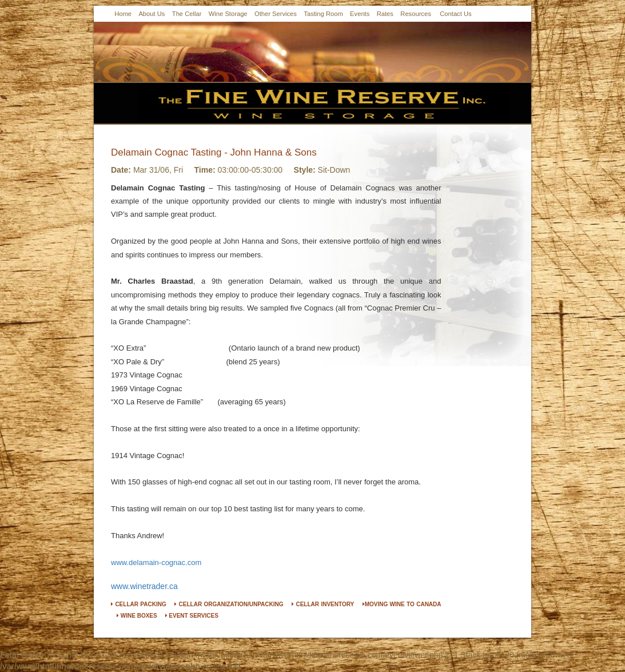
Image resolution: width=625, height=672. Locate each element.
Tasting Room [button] (323, 14)
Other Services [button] (276, 14)
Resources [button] (415, 14)
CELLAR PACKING (139, 604)
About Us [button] (152, 14)
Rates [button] (385, 14)
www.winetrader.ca (144, 586)
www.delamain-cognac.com (156, 562)
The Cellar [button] (187, 14)
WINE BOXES (137, 616)
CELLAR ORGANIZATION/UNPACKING (229, 604)
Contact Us (456, 14)
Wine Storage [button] (228, 14)
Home (123, 14)
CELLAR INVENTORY (323, 604)
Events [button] (360, 14)
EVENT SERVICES (192, 616)
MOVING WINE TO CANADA (402, 604)
